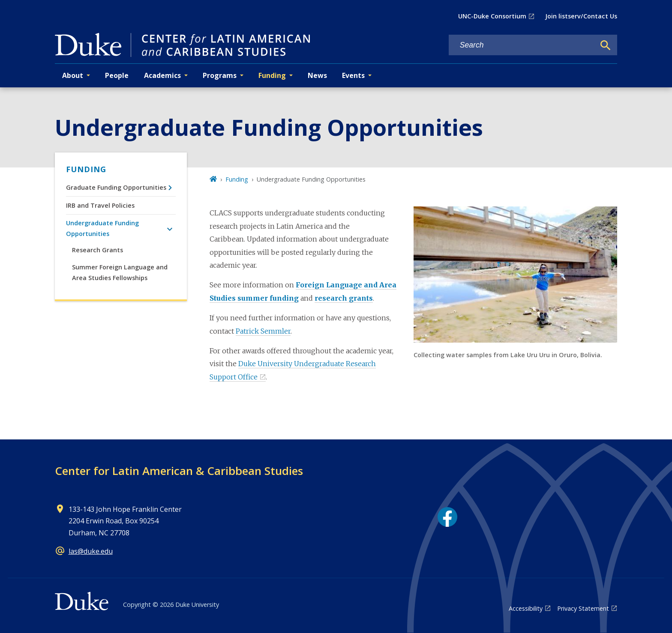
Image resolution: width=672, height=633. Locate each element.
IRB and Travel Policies (100, 205)
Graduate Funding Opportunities (116, 187)
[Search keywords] (522, 45)
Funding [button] (272, 75)
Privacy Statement (583, 608)
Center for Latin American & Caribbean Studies (179, 471)
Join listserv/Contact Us (581, 16)
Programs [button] (220, 75)
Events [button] (353, 75)
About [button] (73, 75)
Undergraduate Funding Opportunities (102, 228)
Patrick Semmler (263, 331)
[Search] (606, 45)
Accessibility (526, 608)
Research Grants (97, 250)
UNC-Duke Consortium (492, 16)
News (317, 75)
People (117, 75)
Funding (86, 169)
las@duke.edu (91, 551)
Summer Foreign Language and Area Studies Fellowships (120, 272)
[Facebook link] (447, 517)
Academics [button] (162, 75)
